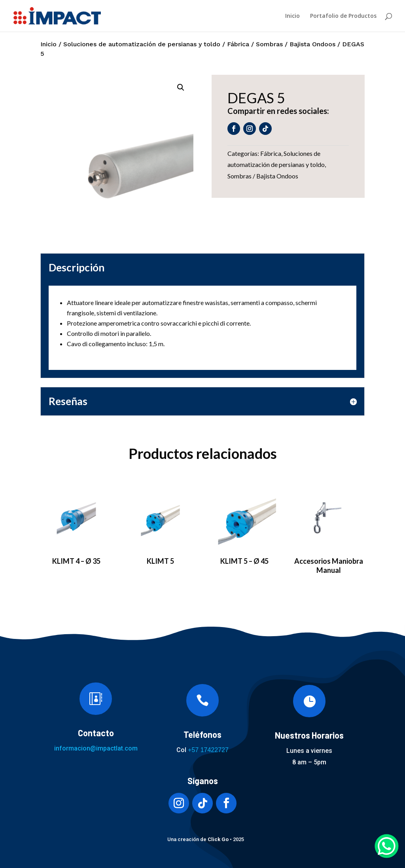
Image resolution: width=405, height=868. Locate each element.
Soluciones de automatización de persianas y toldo (142, 44)
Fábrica (238, 44)
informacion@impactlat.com (96, 748)
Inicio (292, 16)
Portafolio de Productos (343, 16)
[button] (181, 87)
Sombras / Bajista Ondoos (296, 44)
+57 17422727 (208, 750)
